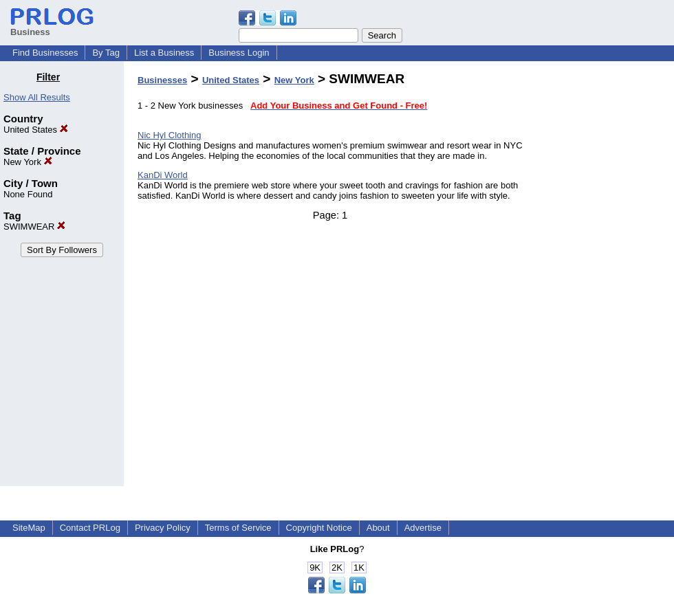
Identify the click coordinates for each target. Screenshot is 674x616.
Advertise (423, 528)
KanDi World (163, 175)
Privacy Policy (163, 528)
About (378, 528)
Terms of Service (238, 528)
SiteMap (29, 528)
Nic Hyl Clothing (169, 135)
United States (36, 130)
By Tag (106, 53)
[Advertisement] (604, 278)
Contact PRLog (90, 528)
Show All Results (37, 97)
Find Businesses (45, 53)
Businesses (162, 80)
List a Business (164, 53)
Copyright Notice (319, 528)
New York (28, 162)
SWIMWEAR (34, 227)
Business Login (239, 53)
